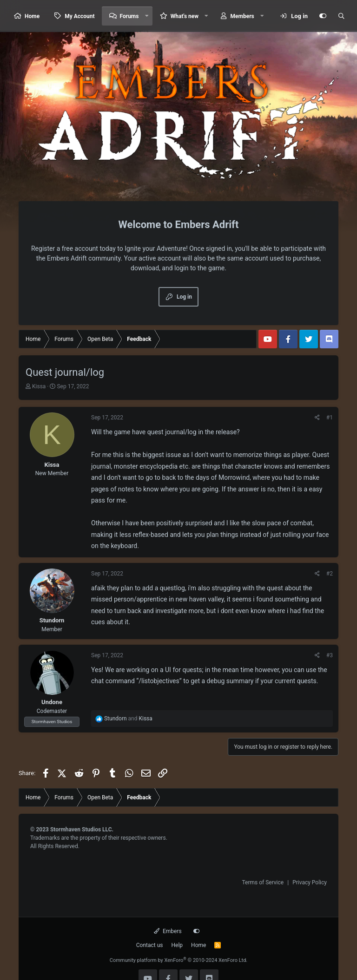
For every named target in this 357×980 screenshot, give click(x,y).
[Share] (317, 418)
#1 (330, 418)
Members (242, 16)
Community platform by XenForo (179, 960)
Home (32, 16)
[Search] (341, 16)
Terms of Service (263, 882)
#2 (330, 574)
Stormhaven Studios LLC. (82, 830)
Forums (129, 16)
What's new (185, 16)
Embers (168, 931)
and (128, 719)
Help (177, 945)
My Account (79, 16)
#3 (330, 655)
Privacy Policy (310, 882)
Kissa (39, 386)
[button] (146, 16)
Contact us (150, 945)
